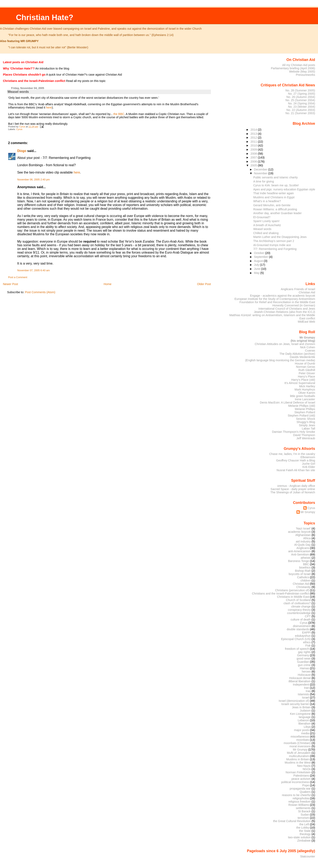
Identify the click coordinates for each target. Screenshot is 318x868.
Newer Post (10, 284)
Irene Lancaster (305, 399)
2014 (254, 130)
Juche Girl (309, 464)
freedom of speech (297, 649)
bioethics (305, 567)
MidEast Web (306, 322)
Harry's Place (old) (303, 380)
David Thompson (304, 435)
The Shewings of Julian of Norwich (293, 492)
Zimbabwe (304, 841)
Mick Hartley (307, 386)
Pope (306, 785)
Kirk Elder (309, 467)
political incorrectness (295, 782)
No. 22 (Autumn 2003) (301, 110)
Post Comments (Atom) (40, 292)
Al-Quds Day (302, 545)
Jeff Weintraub (306, 438)
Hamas (305, 668)
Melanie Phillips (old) (302, 406)
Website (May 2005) (302, 72)
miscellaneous (300, 737)
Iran (307, 688)
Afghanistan (303, 535)
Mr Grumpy (308, 512)
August (259, 261)
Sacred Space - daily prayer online (293, 489)
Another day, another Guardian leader (278, 213)
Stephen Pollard (305, 412)
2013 (254, 134)
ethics (307, 642)
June (257, 269)
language (305, 717)
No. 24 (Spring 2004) (301, 103)
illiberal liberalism (300, 681)
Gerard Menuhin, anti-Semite (272, 205)
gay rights (304, 652)
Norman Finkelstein (298, 772)
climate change (301, 607)
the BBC (119, 114)
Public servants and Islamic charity (276, 177)
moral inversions (300, 746)
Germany (303, 655)
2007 (254, 157)
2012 (254, 138)
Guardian (303, 662)
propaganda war (300, 789)
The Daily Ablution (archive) (297, 354)
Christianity (303, 587)
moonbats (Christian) (297, 743)
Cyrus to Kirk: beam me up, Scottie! (276, 185)
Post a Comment (18, 277)
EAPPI (306, 633)
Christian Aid (307, 292)
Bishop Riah (303, 571)
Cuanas (310, 350)
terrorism (303, 818)
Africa (307, 538)
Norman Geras (305, 367)
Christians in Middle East (293, 597)
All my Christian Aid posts (299, 65)
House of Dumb (305, 363)
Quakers (305, 792)
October (259, 253)
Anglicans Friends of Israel (298, 289)
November (261, 173)
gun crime (304, 665)
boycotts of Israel (300, 574)
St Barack (304, 811)
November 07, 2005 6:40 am (33, 270)
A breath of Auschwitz (267, 225)
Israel (306, 698)
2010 (254, 145)
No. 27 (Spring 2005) (301, 94)
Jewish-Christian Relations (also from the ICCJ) (285, 312)
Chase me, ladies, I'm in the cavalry (292, 454)
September (261, 257)
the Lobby (303, 828)
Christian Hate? (45, 17)
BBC (306, 564)
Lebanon (303, 720)
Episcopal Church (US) (296, 639)
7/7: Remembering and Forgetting (275, 249)
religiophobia (301, 798)
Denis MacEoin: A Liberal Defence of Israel (287, 403)
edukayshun (303, 636)
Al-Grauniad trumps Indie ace (272, 245)
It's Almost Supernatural (300, 383)
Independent (301, 685)
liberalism (305, 724)
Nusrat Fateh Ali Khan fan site (296, 470)
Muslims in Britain (298, 759)
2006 (254, 162)
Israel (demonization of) (294, 701)
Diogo (22, 151)
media (305, 733)
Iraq (308, 691)
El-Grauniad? (262, 217)
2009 (254, 150)
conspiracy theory (299, 610)
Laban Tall (308, 429)
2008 (254, 154)
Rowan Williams (299, 805)
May (257, 273)
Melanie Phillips (305, 409)
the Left (304, 824)
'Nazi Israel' (303, 528)
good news (304, 659)
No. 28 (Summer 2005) (300, 90)
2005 (254, 165)
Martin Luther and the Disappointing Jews (280, 237)
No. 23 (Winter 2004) (301, 107)
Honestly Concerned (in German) (294, 305)
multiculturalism (299, 756)
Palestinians (301, 776)
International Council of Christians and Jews (287, 309)
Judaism (305, 711)
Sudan (305, 815)
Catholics (303, 577)
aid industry (303, 541)
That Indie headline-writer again (274, 193)
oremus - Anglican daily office (296, 486)
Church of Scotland (298, 600)
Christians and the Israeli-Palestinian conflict (280, 593)
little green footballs (303, 396)
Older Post (204, 284)
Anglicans (303, 548)
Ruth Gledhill (307, 370)
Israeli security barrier (295, 704)
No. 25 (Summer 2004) (300, 100)
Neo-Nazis (304, 766)
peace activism (301, 779)
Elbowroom (308, 457)
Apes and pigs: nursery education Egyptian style (284, 189)
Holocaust (304, 675)
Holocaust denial (300, 678)
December (261, 169)
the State (305, 831)
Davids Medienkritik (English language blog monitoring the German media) (280, 359)
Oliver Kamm (307, 393)
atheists (306, 558)
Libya (307, 727)
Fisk (308, 646)
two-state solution (299, 837)
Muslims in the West (298, 763)
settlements (303, 808)
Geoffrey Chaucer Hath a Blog (296, 460)
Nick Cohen (307, 347)
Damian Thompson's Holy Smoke (293, 432)
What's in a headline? (267, 201)
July (257, 265)
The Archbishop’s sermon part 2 (274, 241)
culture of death (301, 620)
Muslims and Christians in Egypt (274, 197)
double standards (298, 629)
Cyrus (19, 129)
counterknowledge (299, 613)
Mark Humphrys (305, 390)
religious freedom (300, 802)
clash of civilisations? (297, 603)
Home (107, 284)
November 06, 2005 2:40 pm (33, 180)
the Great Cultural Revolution (292, 821)
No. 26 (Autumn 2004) (301, 97)
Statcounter (308, 856)
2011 (254, 142)
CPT (308, 616)
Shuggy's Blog (306, 422)
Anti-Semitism (300, 554)
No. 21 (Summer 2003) (300, 113)
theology (305, 834)
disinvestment (302, 626)
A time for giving (264, 181)
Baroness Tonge (299, 561)
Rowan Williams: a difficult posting (275, 209)
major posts (302, 730)
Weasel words (262, 229)
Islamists (303, 694)
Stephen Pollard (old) (301, 416)
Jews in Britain (301, 707)
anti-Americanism (299, 551)
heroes (306, 672)
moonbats (303, 740)
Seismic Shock (305, 419)
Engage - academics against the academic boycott (283, 296)
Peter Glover (307, 373)
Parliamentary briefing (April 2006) (293, 68)
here (49, 107)
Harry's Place (307, 376)
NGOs (307, 769)
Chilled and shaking (266, 233)
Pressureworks (306, 75)
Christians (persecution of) (292, 590)
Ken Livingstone (300, 714)
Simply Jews (307, 425)
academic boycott (299, 532)
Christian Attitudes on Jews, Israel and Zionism (285, 344)
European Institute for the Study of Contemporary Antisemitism (275, 299)
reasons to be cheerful (296, 795)
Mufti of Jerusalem (299, 753)
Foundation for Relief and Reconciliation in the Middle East (277, 302)
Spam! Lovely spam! (266, 221)
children (306, 580)
